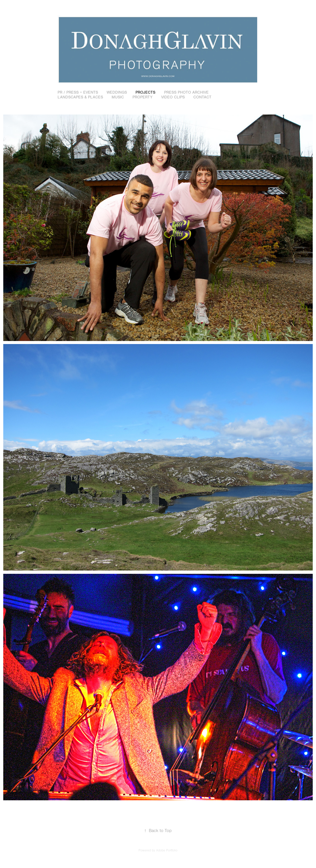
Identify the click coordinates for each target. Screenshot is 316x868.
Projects (145, 92)
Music (118, 97)
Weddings (117, 92)
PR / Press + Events (78, 92)
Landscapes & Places (80, 97)
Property (142, 97)
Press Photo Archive (186, 92)
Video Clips (173, 97)
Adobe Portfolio (167, 850)
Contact (202, 97)
